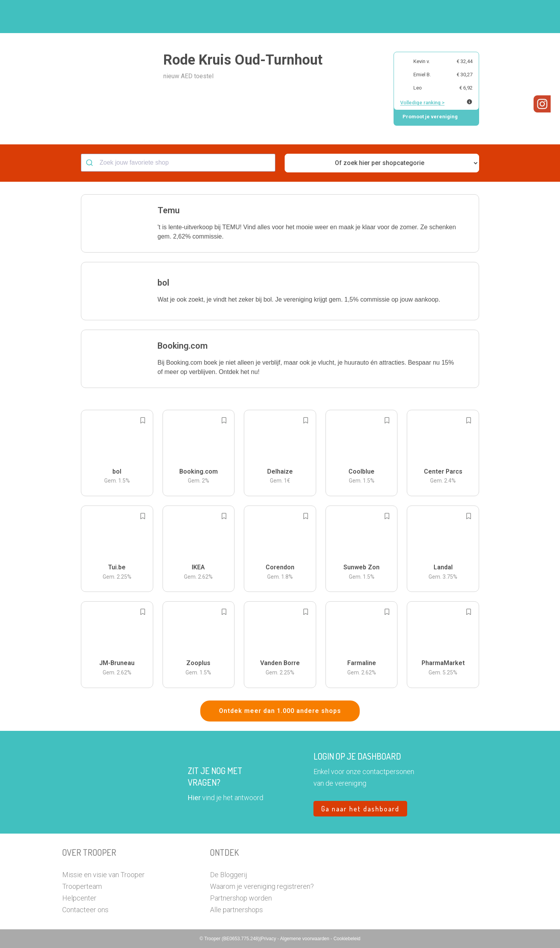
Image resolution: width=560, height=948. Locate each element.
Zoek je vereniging (338, 17)
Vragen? (464, 17)
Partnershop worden (241, 898)
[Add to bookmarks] (143, 420)
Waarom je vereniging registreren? (262, 886)
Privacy (269, 939)
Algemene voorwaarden (305, 939)
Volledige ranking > (422, 103)
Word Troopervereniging (407, 17)
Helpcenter (79, 898)
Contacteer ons (85, 910)
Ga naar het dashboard (360, 809)
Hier (194, 798)
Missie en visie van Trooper (103, 875)
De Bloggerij (228, 875)
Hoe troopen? (282, 17)
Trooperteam (82, 886)
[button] (492, 17)
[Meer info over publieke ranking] (469, 102)
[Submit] (90, 163)
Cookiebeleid (347, 939)
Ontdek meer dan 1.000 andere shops (280, 711)
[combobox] (178, 163)
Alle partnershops (236, 910)
